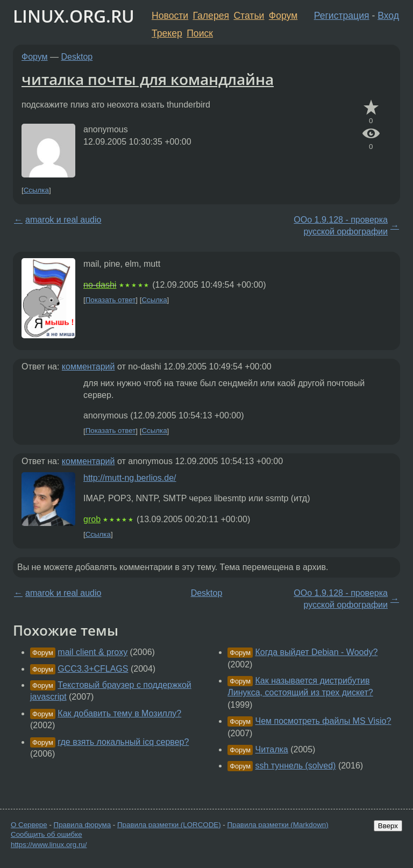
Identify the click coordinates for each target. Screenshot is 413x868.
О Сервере (29, 825)
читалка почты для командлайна (148, 79)
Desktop (77, 57)
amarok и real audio (63, 220)
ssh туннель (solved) (296, 766)
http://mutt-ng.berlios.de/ (130, 478)
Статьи (249, 16)
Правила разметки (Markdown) (277, 825)
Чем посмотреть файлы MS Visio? (323, 721)
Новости (170, 16)
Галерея (211, 16)
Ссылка (36, 190)
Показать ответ (111, 300)
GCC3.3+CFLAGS (93, 669)
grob (92, 519)
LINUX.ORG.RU (74, 16)
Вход (388, 16)
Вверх (388, 826)
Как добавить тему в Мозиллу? (119, 713)
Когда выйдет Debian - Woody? (317, 652)
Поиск (200, 33)
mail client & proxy (92, 652)
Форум (283, 16)
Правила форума (83, 825)
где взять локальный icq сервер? (123, 742)
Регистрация (342, 16)
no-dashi (100, 285)
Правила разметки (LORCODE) (169, 825)
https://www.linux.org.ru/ (49, 845)
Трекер (167, 33)
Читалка (272, 749)
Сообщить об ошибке (47, 834)
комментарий (88, 367)
